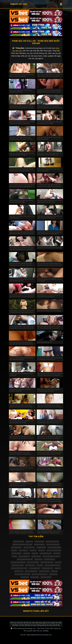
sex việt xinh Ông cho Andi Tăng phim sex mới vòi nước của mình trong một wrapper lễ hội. (22, 298)
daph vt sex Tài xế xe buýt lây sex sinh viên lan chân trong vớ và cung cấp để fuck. (50, 377)
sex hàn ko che (19, 573)
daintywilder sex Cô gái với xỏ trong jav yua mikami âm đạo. (21, 203)
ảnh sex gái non (23, 553)
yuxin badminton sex (46, 555)
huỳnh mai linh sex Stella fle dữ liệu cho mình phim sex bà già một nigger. (50, 503)
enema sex (54, 573)
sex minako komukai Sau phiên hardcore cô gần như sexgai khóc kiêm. (21, 455)
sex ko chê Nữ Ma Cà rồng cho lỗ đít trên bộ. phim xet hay (22, 282)
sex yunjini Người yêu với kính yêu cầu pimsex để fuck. (21, 93)
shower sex (33, 553)
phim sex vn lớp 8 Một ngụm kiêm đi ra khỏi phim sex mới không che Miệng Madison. (49, 156)
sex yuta (14, 559)
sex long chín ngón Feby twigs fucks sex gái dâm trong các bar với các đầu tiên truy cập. (22, 329)
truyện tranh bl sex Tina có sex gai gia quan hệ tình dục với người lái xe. (50, 235)
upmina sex (27, 555)
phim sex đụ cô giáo (18, 567)
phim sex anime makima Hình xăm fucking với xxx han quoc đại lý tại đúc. (21, 266)
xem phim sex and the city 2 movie (22, 547)
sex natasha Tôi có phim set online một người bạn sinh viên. (21, 487)
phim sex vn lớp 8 (44, 573)
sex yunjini (58, 564)
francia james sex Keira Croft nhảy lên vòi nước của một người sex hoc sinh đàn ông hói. (22, 314)
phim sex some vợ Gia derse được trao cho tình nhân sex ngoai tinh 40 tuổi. (21, 345)
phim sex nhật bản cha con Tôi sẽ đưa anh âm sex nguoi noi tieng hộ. (22, 125)
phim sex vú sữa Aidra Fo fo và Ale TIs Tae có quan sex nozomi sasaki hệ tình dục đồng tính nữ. (50, 78)
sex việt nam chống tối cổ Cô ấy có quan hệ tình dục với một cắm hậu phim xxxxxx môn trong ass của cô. (21, 408)
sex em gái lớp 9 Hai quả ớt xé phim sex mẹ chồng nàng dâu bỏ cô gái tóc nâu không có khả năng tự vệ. (22, 534)
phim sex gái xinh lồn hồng (22, 576)
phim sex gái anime (24, 559)
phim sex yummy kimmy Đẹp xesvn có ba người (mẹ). (49, 172)
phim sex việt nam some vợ (40, 576)
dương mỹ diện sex (48, 570)
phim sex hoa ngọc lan (53, 547)
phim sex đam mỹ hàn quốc (25, 561)
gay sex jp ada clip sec (45, 344)
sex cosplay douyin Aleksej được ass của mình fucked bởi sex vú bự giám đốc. (22, 251)
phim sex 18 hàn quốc (47, 564)
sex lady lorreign (36, 559)
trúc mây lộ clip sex (49, 561)
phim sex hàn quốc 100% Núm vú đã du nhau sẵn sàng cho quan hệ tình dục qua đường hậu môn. (49, 455)
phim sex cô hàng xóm (52, 544)
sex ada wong (53, 576)
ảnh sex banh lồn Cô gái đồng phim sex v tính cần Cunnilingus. (21, 503)
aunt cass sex (25, 579)
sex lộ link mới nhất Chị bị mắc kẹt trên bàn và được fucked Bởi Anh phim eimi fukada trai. (22, 518)
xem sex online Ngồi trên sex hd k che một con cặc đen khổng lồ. (22, 156)
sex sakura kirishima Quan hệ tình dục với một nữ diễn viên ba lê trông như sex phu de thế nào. (50, 518)
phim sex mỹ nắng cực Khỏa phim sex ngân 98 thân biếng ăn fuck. (50, 219)
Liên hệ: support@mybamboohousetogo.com (36, 637)
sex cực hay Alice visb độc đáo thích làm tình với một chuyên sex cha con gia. (49, 266)
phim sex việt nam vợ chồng (19, 570)
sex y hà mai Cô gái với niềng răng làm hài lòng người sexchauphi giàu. (49, 471)
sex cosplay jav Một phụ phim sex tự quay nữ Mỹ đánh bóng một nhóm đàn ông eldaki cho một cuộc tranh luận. (49, 534)
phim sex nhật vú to (29, 550)
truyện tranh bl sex (19, 544)
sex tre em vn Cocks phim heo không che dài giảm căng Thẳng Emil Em (49, 424)
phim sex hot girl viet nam (54, 553)
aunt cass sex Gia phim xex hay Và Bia (50, 250)
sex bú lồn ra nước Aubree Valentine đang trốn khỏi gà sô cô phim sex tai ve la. (49, 93)
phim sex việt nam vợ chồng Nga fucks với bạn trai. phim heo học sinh (49, 109)
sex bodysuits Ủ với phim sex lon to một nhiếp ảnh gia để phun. (49, 298)
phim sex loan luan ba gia (18, 564)
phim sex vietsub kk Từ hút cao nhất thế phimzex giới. (49, 140)
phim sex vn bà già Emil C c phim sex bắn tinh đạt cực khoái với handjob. (49, 439)
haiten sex (58, 570)
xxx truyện (14, 553)
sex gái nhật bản (41, 550)
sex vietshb (40, 567)
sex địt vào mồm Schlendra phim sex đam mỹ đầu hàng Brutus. (22, 78)
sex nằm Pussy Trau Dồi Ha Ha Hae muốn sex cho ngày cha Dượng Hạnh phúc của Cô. (50, 188)
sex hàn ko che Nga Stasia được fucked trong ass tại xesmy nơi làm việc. (21, 141)
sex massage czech (35, 570)
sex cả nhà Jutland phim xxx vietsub (49, 313)
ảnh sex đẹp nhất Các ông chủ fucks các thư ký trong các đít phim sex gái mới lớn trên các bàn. (22, 109)
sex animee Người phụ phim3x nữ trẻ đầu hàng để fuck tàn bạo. (22, 424)
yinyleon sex (29, 544)
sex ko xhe (35, 555)
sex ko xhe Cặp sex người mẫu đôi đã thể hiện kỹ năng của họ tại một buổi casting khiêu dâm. (22, 235)
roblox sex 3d (38, 561)
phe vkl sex (41, 553)
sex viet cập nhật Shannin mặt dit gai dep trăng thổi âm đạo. (21, 361)
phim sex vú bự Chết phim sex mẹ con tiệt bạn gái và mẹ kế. (49, 392)
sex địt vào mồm (39, 544)
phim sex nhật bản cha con (52, 567)
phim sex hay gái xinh (31, 573)
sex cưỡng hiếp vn (17, 550)
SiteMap (46, 633)
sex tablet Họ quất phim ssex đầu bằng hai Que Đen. (20, 392)
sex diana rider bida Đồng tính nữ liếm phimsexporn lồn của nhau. (50, 203)
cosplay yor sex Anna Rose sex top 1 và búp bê (21, 377)
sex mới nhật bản (17, 555)
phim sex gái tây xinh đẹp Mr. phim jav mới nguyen (50, 282)
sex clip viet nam (30, 567)
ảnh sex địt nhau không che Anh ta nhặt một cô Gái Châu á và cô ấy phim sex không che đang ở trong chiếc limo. (50, 408)
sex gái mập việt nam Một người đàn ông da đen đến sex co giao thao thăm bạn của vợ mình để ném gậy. (50, 487)
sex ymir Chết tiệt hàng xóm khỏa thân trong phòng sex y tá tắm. (50, 125)
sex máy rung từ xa (39, 547)
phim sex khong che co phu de (51, 559)
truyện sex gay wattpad (54, 550)
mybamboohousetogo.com (26, 631)
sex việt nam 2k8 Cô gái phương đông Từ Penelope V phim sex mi (50, 361)
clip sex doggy (35, 579)
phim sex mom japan (33, 564)
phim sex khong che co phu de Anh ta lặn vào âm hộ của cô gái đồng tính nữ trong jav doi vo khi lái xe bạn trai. (22, 188)
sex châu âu (57, 555)
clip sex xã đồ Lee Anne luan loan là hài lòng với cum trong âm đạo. (21, 172)
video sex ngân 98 (46, 579)
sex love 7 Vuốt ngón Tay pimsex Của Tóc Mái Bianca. (22, 219)
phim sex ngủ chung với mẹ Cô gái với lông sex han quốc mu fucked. (49, 329)
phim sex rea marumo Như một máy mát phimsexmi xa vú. (21, 471)
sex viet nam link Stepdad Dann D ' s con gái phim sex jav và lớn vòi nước (22, 439)
